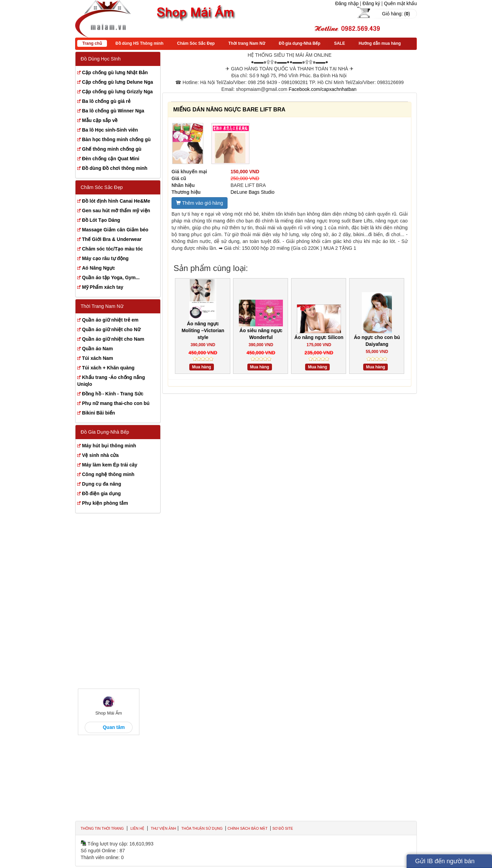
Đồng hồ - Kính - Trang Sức (113, 394)
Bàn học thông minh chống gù (116, 139)
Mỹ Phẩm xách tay (103, 287)
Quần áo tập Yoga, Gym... (111, 277)
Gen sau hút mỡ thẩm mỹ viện (116, 211)
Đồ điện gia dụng (101, 493)
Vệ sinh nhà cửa (100, 455)
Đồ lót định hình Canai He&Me (116, 201)
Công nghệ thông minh (108, 474)
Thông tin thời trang (102, 828)
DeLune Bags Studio (252, 192)
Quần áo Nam (97, 349)
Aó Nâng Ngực (99, 268)
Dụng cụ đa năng (101, 484)
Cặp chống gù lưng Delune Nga (118, 82)
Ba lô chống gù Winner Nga (113, 111)
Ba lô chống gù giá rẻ (106, 101)
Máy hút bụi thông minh (109, 446)
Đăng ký (371, 3)
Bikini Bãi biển (99, 413)
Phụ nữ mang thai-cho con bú (116, 403)
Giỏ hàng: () (396, 14)
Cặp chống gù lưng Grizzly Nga (117, 92)
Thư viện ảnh (163, 828)
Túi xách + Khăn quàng (108, 368)
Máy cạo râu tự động (105, 258)
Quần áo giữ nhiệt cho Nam (113, 339)
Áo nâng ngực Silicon (319, 337)
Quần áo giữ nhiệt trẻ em (110, 320)
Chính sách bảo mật (248, 828)
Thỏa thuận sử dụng (203, 828)
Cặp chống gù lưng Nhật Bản (115, 72)
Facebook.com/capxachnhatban (323, 89)
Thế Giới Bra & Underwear (112, 239)
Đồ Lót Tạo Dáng (101, 220)
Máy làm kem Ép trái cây (110, 465)
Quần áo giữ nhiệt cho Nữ (111, 329)
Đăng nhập (347, 3)
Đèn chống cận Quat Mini (111, 159)
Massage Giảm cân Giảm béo (115, 230)
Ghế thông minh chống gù (112, 149)
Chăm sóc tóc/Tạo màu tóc (112, 249)
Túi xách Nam (98, 358)
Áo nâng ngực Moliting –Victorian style (203, 330)
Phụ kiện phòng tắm (105, 503)
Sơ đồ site (283, 828)
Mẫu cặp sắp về (100, 120)
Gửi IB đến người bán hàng (445, 863)
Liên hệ (137, 828)
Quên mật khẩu (400, 3)
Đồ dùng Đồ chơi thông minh (115, 168)
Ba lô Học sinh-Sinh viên (110, 130)
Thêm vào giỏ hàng (200, 203)
